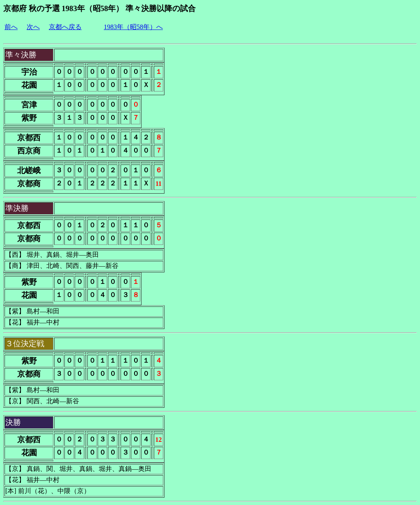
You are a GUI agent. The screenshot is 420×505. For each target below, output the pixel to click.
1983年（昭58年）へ (133, 27)
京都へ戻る (65, 27)
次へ (33, 27)
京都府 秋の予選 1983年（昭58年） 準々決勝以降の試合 (99, 8)
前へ (11, 27)
